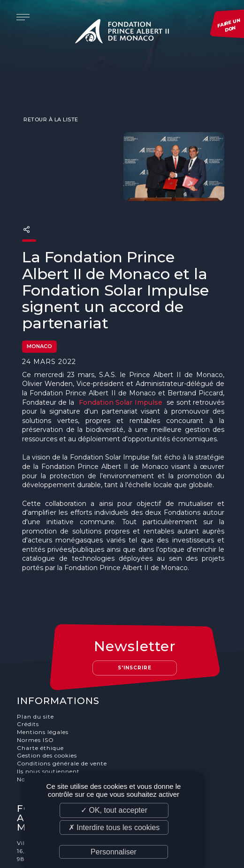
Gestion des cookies (47, 718)
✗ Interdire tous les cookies (114, 827)
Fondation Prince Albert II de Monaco (122, 33)
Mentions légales (43, 695)
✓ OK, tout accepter (114, 810)
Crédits (28, 687)
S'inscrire (135, 631)
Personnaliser (114, 852)
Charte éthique (40, 710)
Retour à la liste (50, 101)
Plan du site (35, 679)
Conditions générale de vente (62, 726)
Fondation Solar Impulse (121, 384)
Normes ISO (35, 703)
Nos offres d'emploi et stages (61, 742)
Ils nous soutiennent (48, 734)
